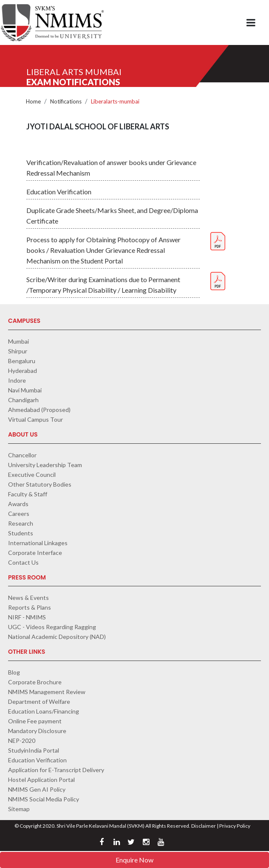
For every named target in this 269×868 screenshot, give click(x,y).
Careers (19, 514)
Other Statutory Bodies (40, 484)
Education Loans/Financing (44, 711)
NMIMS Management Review (47, 692)
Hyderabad (23, 371)
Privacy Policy (235, 826)
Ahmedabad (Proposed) (39, 410)
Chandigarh (23, 400)
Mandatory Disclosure (37, 731)
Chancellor (22, 455)
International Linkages (38, 543)
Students (21, 533)
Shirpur (18, 351)
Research (21, 523)
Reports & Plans (30, 607)
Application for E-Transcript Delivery (56, 770)
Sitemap (19, 809)
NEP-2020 (22, 741)
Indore (17, 380)
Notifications (66, 101)
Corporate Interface (35, 553)
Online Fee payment (35, 721)
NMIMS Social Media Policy (44, 799)
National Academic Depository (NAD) (57, 637)
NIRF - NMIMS (27, 617)
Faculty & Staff (28, 494)
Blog (14, 672)
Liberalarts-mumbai (115, 101)
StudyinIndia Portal (34, 750)
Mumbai (18, 341)
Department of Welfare (39, 701)
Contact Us (23, 562)
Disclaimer (204, 826)
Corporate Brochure (35, 682)
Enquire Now (134, 860)
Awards (18, 504)
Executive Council (32, 475)
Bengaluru (22, 361)
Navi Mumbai (25, 390)
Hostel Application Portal (41, 780)
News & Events (28, 598)
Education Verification (37, 760)
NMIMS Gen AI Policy (37, 789)
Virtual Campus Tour (35, 419)
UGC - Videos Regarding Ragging (52, 627)
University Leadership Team (45, 465)
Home (33, 101)
